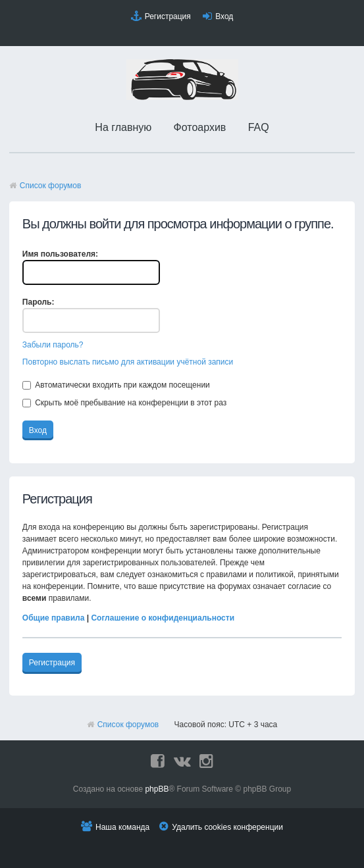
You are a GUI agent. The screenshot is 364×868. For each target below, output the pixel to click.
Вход (224, 16)
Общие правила (54, 618)
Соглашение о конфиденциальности (163, 618)
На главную (123, 127)
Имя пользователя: (60, 254)
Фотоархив (200, 127)
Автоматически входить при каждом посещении (116, 385)
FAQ (259, 127)
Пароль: (39, 302)
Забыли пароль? (53, 345)
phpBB (157, 789)
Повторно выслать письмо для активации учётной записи (128, 362)
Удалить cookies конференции (227, 827)
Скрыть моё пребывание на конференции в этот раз (124, 403)
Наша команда (122, 827)
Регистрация (168, 16)
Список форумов (51, 186)
